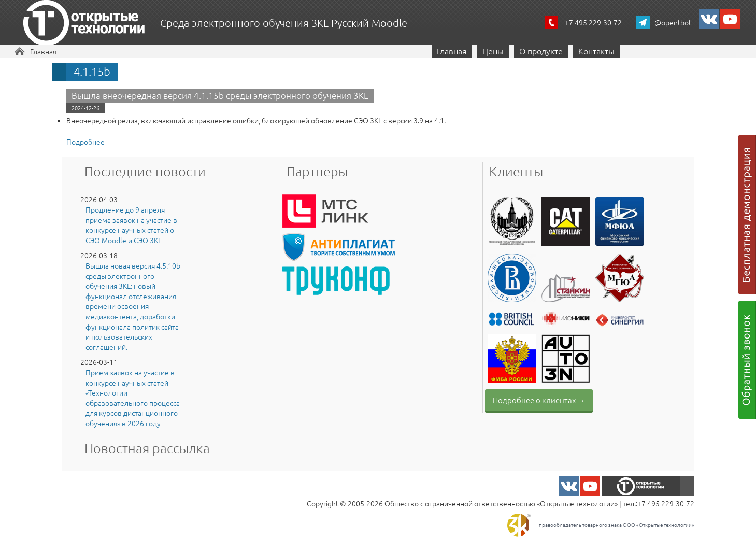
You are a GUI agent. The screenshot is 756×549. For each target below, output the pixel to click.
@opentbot (673, 22)
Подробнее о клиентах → (539, 400)
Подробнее (85, 142)
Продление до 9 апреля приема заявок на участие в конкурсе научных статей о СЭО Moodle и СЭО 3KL (131, 225)
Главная (43, 51)
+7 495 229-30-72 (593, 22)
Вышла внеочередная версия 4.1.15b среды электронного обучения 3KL (220, 95)
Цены (493, 51)
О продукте (541, 51)
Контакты (596, 51)
